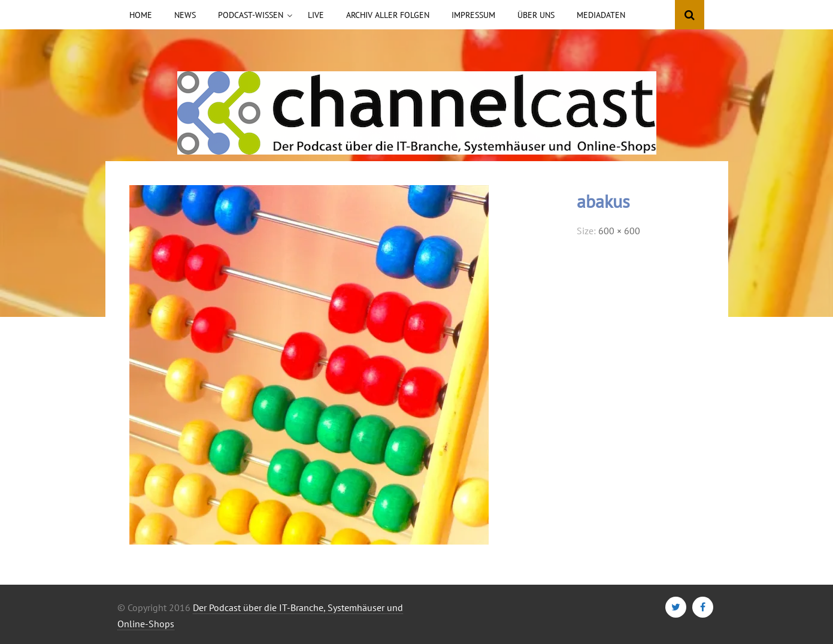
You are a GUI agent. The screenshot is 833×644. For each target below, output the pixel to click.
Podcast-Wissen (251, 15)
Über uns (536, 15)
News (185, 15)
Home (141, 15)
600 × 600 (619, 231)
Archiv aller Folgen (388, 15)
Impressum (473, 15)
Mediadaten (601, 15)
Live (316, 15)
